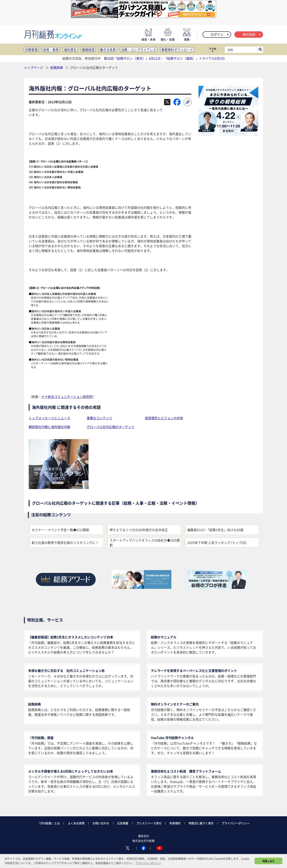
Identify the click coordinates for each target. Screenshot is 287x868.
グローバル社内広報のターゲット (111, 427)
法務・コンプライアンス (139, 50)
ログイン (220, 34)
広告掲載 (123, 823)
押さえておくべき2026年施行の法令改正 (139, 530)
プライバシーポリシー (236, 823)
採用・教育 (51, 50)
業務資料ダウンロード (177, 50)
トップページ (33, 67)
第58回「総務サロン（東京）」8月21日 (132, 58)
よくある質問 (76, 823)
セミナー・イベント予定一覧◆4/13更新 (60, 530)
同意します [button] (268, 861)
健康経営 (88, 50)
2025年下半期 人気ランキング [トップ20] (217, 543)
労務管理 (31, 50)
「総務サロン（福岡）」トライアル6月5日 (194, 58)
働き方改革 (108, 50)
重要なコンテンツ (99, 418)
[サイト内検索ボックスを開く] (260, 50)
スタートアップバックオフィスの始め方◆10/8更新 (145, 543)
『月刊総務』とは (49, 823)
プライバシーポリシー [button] (148, 863)
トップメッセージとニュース (49, 418)
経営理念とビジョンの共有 (164, 418)
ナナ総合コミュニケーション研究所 (67, 397)
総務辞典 (57, 67)
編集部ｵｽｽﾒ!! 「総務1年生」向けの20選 (215, 530)
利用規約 (175, 823)
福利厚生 (70, 50)
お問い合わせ (101, 823)
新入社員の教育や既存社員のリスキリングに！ (65, 543)
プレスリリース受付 (149, 823)
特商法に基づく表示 (201, 823)
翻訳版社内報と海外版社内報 (49, 427)
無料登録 (252, 34)
